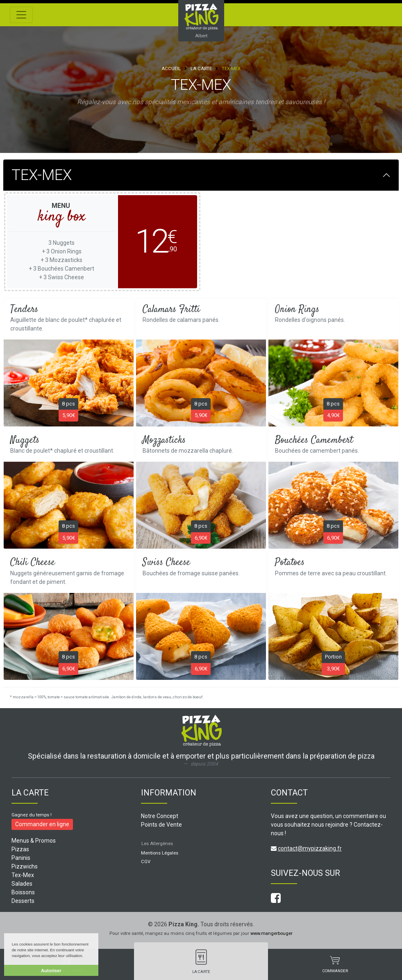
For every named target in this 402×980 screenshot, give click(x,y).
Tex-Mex (23, 875)
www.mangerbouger (271, 933)
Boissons (23, 892)
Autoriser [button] (51, 971)
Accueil (171, 69)
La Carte (201, 69)
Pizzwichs (25, 866)
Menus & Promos (34, 841)
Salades (22, 884)
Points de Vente (161, 825)
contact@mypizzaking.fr (310, 848)
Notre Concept (160, 816)
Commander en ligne (42, 824)
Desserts (23, 901)
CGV (146, 862)
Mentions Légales (160, 853)
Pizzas (20, 849)
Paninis (21, 858)
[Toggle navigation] (21, 15)
